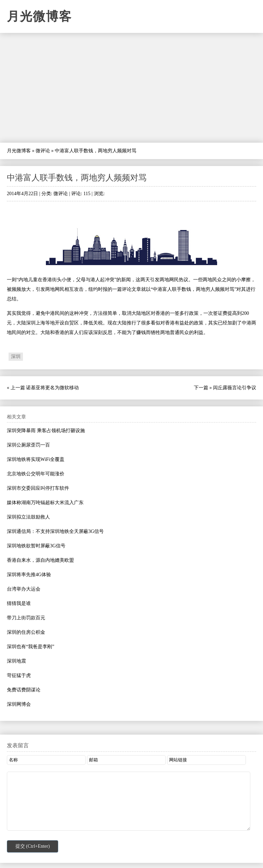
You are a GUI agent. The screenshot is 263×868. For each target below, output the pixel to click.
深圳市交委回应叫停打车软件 (38, 488)
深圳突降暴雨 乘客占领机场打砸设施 (46, 431)
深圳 (16, 356)
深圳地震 (16, 661)
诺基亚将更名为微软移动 (52, 388)
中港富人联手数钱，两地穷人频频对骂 (77, 178)
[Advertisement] (131, 88)
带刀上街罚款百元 (26, 618)
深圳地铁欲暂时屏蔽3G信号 (36, 546)
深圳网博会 (19, 704)
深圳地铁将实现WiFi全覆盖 (36, 459)
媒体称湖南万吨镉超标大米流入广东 (45, 503)
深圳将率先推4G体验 (29, 575)
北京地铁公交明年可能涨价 (36, 474)
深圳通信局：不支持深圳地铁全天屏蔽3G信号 (55, 531)
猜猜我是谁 (19, 603)
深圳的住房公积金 (26, 632)
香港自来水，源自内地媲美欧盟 (40, 560)
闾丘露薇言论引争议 (235, 388)
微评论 (43, 151)
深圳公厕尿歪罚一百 (28, 445)
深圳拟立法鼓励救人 (28, 517)
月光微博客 (39, 16)
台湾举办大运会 (24, 589)
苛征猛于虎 (19, 675)
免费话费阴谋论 (24, 690)
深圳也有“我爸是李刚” (30, 647)
